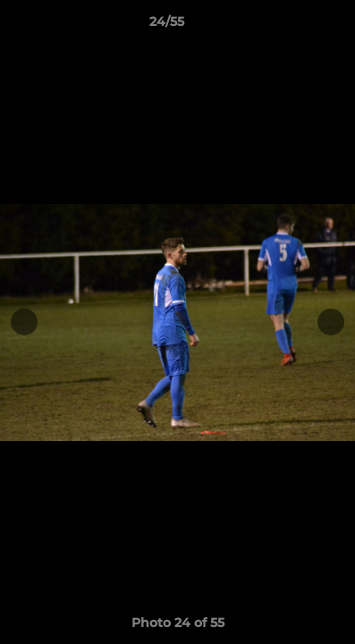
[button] (291, 26)
